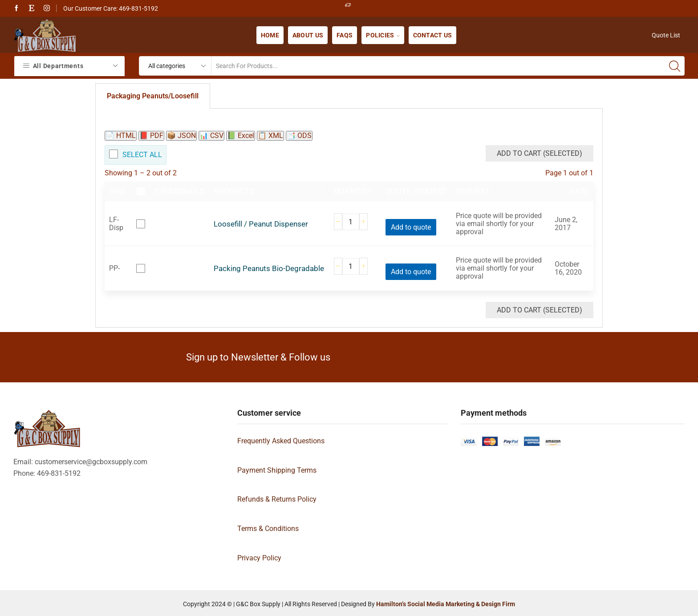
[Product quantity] (351, 222)
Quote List (666, 35)
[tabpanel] (349, 218)
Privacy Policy (259, 558)
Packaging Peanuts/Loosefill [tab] (153, 96)
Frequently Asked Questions (281, 441)
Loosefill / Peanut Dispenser (261, 224)
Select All (142, 155)
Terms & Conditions (268, 529)
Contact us (433, 35)
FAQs (345, 35)
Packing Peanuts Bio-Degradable (269, 269)
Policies (383, 35)
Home (270, 35)
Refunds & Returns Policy (277, 499)
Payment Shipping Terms (277, 470)
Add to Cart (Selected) (540, 153)
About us (308, 35)
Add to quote (411, 227)
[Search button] (675, 66)
